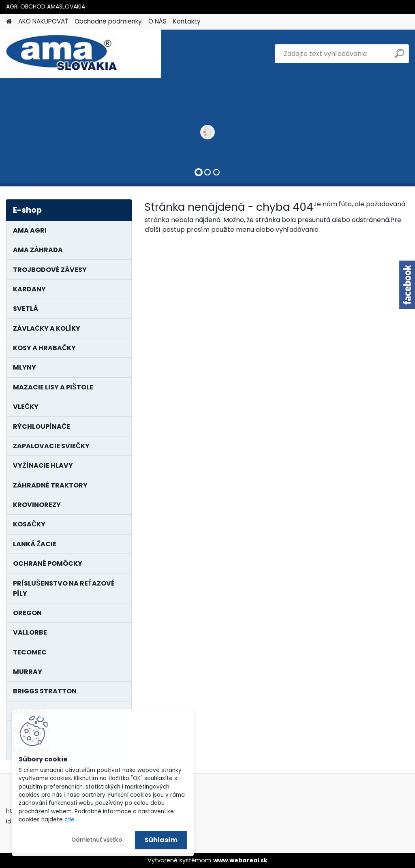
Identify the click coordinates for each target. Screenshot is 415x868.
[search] (399, 57)
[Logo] (62, 54)
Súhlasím (161, 840)
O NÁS (157, 21)
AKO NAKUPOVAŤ (43, 21)
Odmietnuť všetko (97, 840)
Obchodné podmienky (108, 21)
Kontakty (187, 21)
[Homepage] (9, 22)
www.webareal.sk (240, 860)
